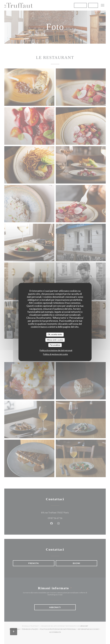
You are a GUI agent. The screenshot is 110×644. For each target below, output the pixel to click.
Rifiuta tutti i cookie (55, 340)
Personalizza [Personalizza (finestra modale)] (55, 345)
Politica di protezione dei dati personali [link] (56, 350)
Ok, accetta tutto (55, 334)
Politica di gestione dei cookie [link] (55, 354)
